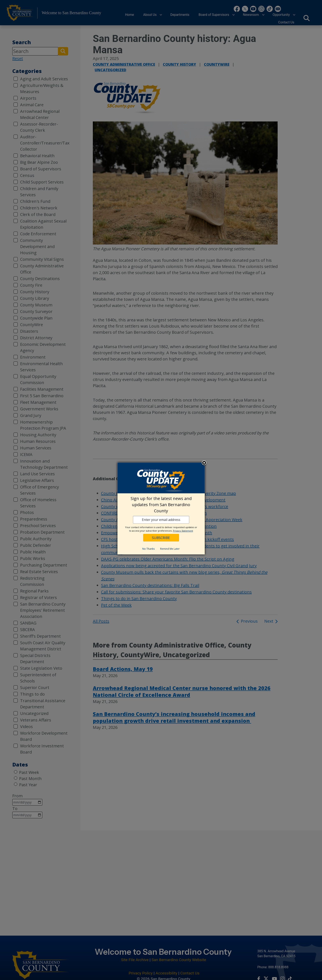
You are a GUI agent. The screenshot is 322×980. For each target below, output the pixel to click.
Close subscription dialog (204, 463)
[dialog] (161, 508)
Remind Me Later (170, 549)
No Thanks (148, 549)
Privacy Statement (183, 531)
